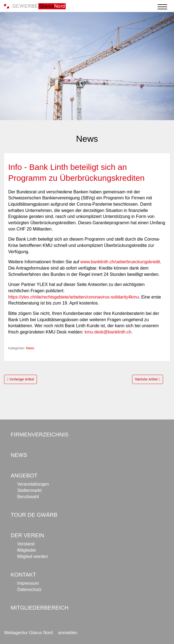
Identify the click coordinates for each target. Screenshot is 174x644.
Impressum (28, 583)
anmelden (68, 633)
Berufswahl (28, 497)
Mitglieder (27, 550)
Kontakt (23, 575)
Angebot (24, 475)
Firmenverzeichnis (40, 435)
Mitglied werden (33, 556)
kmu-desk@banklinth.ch (108, 332)
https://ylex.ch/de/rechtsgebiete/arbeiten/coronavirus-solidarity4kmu (74, 297)
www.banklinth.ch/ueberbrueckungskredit (120, 262)
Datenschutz (29, 590)
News (30, 348)
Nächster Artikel (146, 379)
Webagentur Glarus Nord (28, 633)
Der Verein (27, 535)
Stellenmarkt (29, 490)
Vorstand (26, 544)
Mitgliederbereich (40, 608)
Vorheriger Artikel (22, 379)
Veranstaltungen (33, 484)
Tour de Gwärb (34, 515)
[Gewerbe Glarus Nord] (35, 6)
